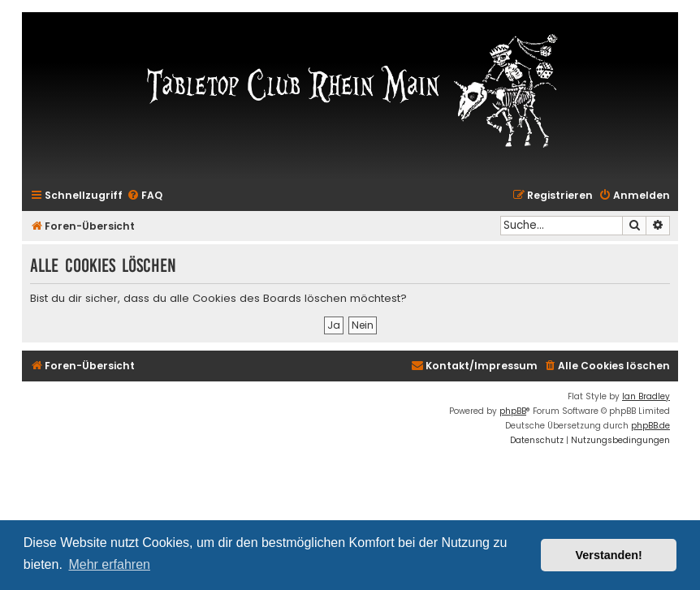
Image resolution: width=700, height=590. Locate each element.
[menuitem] (145, 196)
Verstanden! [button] (609, 555)
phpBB (513, 411)
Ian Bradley (646, 396)
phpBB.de (650, 426)
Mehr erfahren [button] (109, 564)
